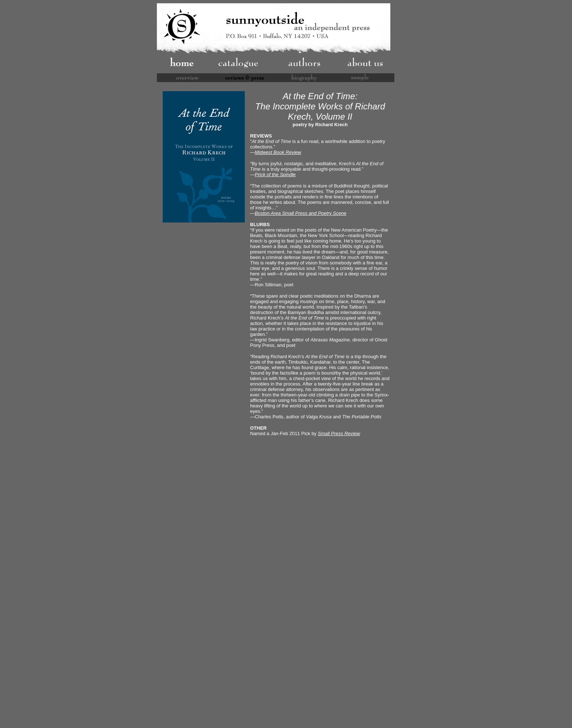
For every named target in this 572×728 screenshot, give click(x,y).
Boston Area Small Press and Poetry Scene (301, 213)
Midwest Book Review (278, 152)
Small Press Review (339, 433)
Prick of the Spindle (275, 175)
